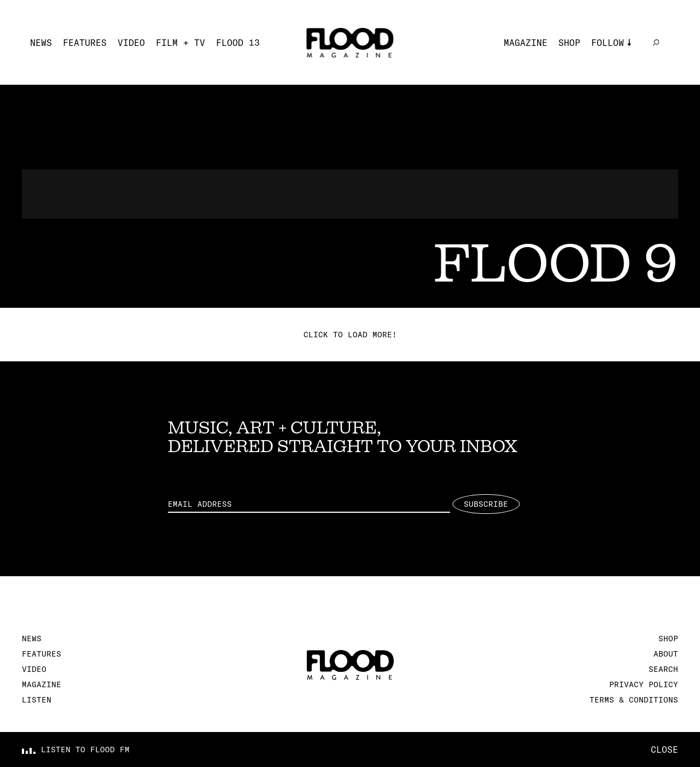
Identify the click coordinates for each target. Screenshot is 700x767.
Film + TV (180, 43)
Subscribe (486, 504)
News (41, 43)
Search (663, 669)
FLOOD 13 (238, 43)
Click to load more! (350, 335)
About (666, 654)
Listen (37, 700)
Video (131, 43)
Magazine (526, 43)
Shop (569, 43)
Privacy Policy (644, 684)
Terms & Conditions (634, 700)
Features (85, 43)
